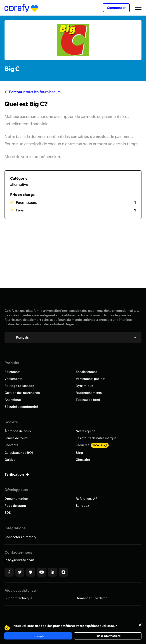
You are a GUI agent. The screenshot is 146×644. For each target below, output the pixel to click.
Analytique (13, 400)
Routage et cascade (19, 386)
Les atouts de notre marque (96, 438)
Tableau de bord (88, 400)
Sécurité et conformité (21, 407)
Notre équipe (86, 431)
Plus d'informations (108, 636)
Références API (87, 499)
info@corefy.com (19, 560)
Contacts (11, 445)
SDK (8, 513)
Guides (10, 460)
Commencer (116, 8)
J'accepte (38, 636)
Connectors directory (20, 537)
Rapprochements (89, 393)
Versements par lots (91, 379)
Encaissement (86, 372)
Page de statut (15, 506)
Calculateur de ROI (19, 453)
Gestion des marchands (22, 393)
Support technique (18, 598)
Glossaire (83, 460)
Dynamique (84, 386)
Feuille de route (16, 438)
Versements (13, 379)
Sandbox (82, 506)
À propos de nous (18, 431)
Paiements (12, 372)
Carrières (92, 445)
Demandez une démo (92, 598)
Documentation (16, 499)
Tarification (15, 474)
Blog (79, 453)
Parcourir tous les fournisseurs (33, 92)
